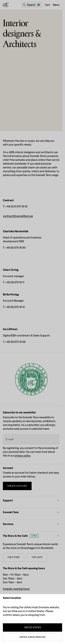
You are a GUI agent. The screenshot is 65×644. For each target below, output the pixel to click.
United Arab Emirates (32, 637)
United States (33, 627)
